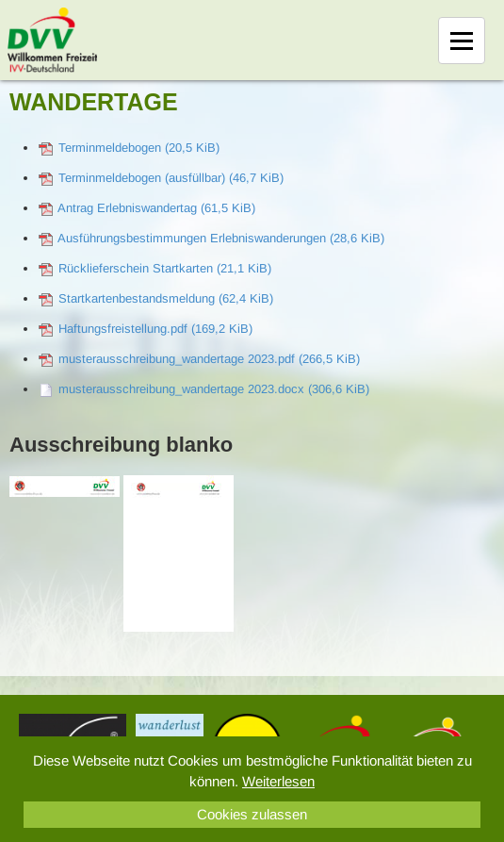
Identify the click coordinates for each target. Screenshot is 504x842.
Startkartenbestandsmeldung (166, 298)
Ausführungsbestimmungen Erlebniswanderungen (221, 238)
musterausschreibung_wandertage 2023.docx (214, 389)
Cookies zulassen (252, 814)
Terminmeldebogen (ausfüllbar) (171, 178)
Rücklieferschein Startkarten (165, 268)
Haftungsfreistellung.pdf (155, 329)
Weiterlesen (278, 781)
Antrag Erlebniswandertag (156, 208)
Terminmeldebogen (139, 148)
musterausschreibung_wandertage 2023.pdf (209, 359)
